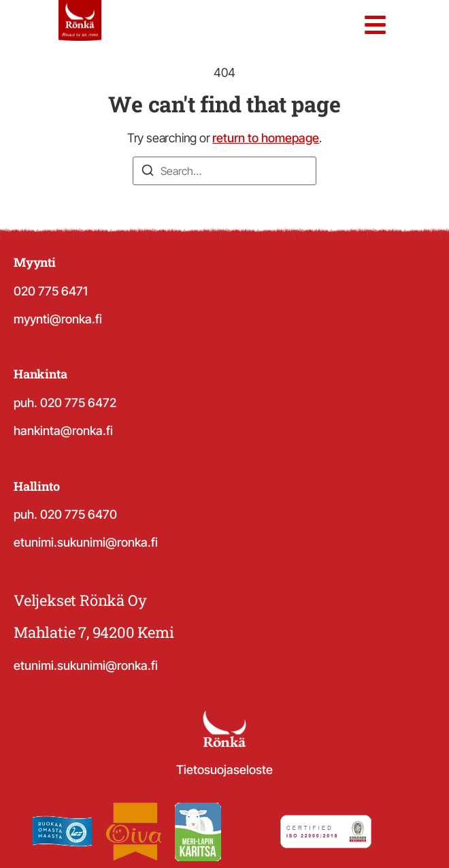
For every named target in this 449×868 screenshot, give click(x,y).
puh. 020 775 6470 (65, 514)
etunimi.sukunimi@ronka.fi (86, 542)
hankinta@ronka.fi (63, 431)
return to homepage (266, 138)
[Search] (148, 172)
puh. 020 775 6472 (65, 403)
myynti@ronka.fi (58, 319)
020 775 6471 (51, 291)
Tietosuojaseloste (224, 770)
